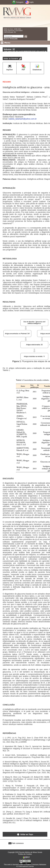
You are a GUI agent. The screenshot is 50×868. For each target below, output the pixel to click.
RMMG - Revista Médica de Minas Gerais (17, 16)
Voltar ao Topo (27, 834)
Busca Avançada (11, 39)
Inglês (31, 2)
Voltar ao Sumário (11, 59)
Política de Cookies (25, 854)
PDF (23, 70)
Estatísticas (37, 70)
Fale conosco (18, 843)
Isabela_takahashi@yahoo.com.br (23, 119)
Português (20, 2)
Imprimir (10, 70)
